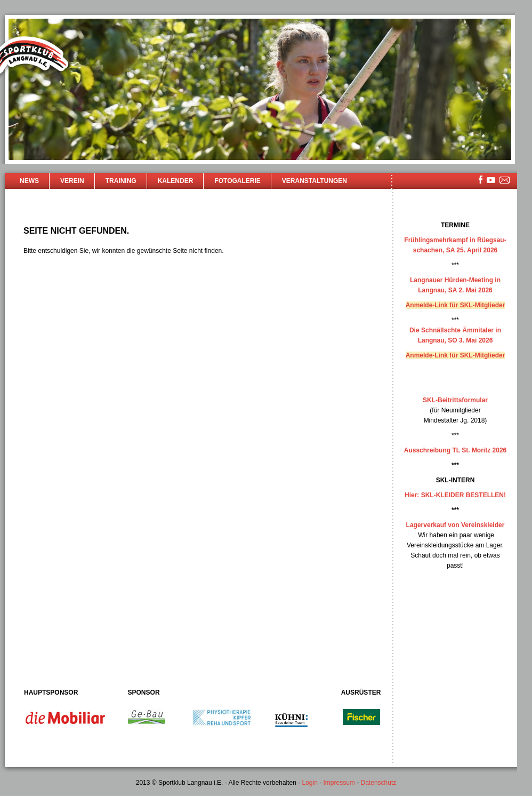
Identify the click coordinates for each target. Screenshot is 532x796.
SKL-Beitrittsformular (455, 400)
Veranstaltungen (315, 181)
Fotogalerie (237, 181)
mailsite (505, 181)
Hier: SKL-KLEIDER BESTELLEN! (455, 495)
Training (121, 181)
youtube (491, 180)
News (29, 181)
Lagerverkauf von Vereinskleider (456, 525)
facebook (481, 180)
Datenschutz (379, 783)
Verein (72, 181)
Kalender (176, 181)
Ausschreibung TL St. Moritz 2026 (455, 450)
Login (309, 783)
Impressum (339, 783)
